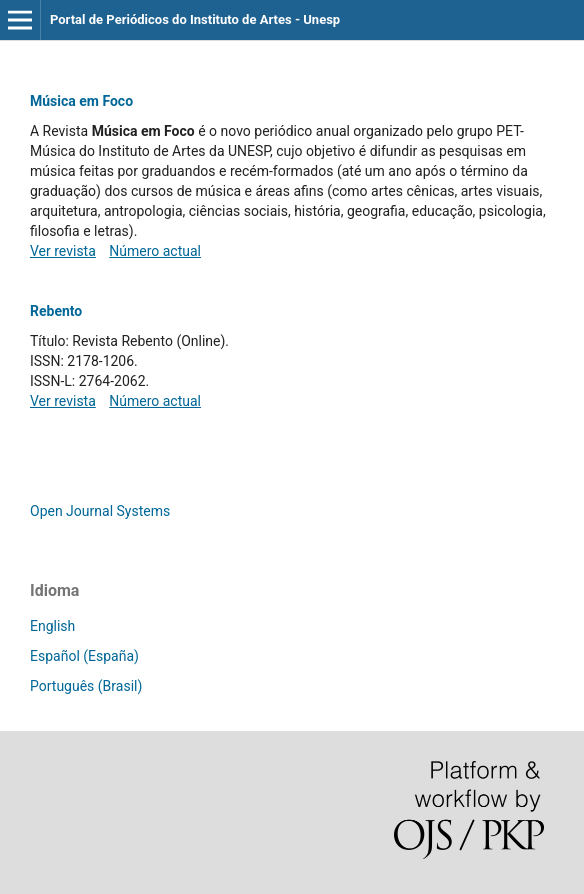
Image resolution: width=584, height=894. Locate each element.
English (52, 626)
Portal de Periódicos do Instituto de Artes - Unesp (195, 19)
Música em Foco (81, 101)
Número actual (155, 251)
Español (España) (84, 656)
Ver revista (63, 251)
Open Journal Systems (100, 511)
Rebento (56, 311)
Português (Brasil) (86, 686)
